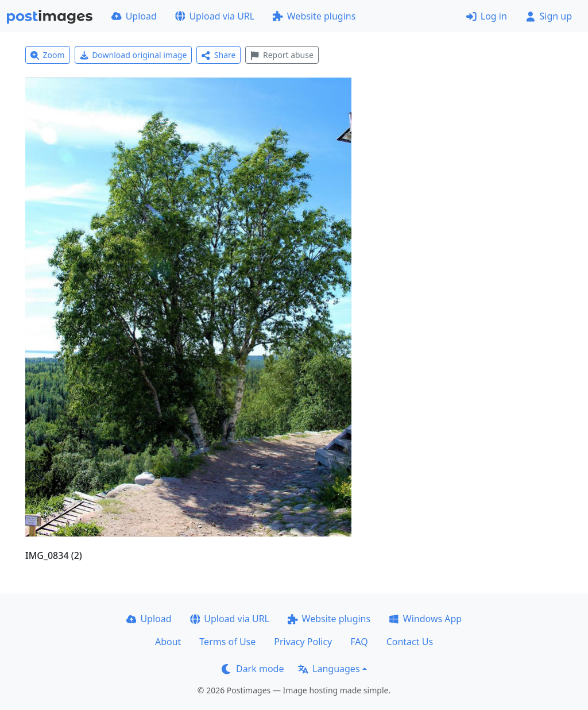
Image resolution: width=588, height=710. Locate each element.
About (168, 642)
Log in (487, 16)
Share (218, 55)
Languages (329, 669)
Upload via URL (215, 16)
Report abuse (282, 55)
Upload (134, 16)
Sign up (549, 16)
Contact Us (410, 642)
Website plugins (314, 16)
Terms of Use (227, 642)
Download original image (134, 55)
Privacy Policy (303, 642)
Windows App (425, 619)
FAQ (359, 642)
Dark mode (253, 669)
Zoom (48, 55)
